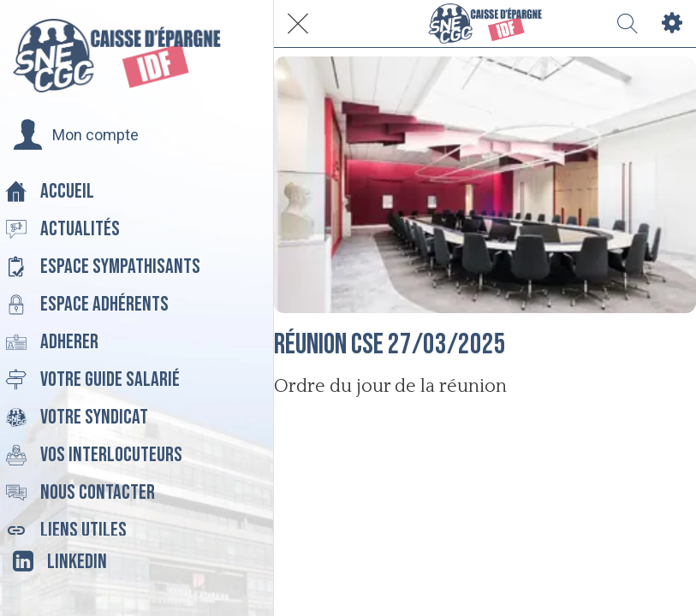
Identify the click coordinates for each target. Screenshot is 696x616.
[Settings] (672, 24)
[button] (76, 135)
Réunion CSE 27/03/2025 (390, 344)
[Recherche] (628, 24)
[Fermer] (298, 24)
